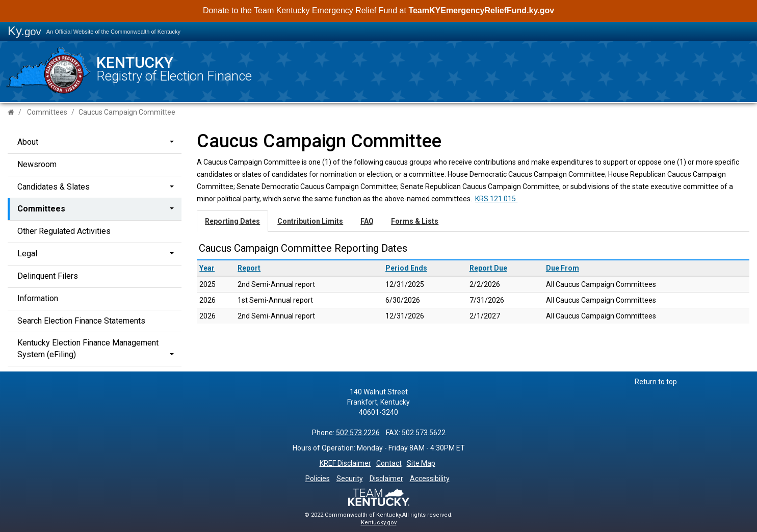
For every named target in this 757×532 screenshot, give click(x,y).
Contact (389, 463)
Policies (318, 478)
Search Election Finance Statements (81, 321)
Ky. (24, 31)
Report (249, 268)
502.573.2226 (358, 433)
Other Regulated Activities (64, 231)
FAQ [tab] (367, 221)
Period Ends (406, 268)
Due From (563, 268)
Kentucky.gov (379, 523)
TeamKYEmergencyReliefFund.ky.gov (481, 10)
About (28, 142)
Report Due (488, 268)
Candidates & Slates (54, 187)
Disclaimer (386, 478)
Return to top (656, 382)
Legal (27, 254)
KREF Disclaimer (345, 463)
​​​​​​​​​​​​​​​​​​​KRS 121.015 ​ (496, 199)
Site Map (421, 463)
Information (38, 298)
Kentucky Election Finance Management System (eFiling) (88, 349)
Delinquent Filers (48, 276)
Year (207, 268)
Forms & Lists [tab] (415, 221)
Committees (47, 112)
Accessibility (430, 478)
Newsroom (37, 164)
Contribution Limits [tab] (310, 221)
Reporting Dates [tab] (232, 221)
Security (350, 478)
